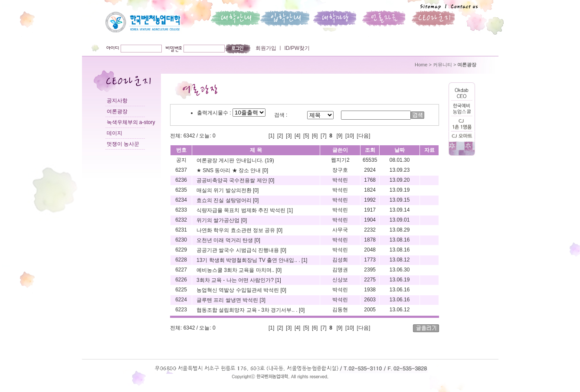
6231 (181, 230)
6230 (181, 240)
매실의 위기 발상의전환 (225, 190)
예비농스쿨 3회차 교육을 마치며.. (236, 270)
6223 (181, 310)
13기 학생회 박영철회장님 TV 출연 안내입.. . (249, 260)
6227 (181, 270)
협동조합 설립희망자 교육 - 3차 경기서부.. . (248, 310)
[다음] (364, 136)
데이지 (115, 133)
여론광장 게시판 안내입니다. (231, 160)
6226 (181, 280)
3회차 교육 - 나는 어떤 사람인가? (236, 280)
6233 (181, 210)
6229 (181, 250)
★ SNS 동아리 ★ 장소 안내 (229, 170)
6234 (181, 200)
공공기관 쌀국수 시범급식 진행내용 (238, 250)
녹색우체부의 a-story (131, 122)
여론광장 (117, 111)
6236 (181, 180)
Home (421, 65)
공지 (181, 160)
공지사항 (117, 101)
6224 (181, 300)
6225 (181, 290)
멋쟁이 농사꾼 (123, 144)
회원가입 (266, 48)
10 (349, 136)
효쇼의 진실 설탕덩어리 (225, 200)
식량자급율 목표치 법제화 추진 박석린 (242, 210)
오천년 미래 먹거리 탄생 (225, 240)
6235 (181, 190)
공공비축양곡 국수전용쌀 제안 (233, 180)
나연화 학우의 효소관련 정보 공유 (237, 230)
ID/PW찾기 (296, 48)
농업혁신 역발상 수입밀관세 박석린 (238, 290)
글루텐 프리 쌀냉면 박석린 (228, 300)
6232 (181, 220)
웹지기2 (340, 160)
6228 (181, 260)
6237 (181, 170)
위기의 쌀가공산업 (219, 220)
